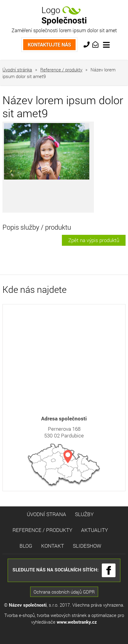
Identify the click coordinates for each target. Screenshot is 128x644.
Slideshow (87, 546)
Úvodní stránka (17, 70)
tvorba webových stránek (62, 615)
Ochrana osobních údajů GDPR (64, 592)
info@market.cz (96, 44)
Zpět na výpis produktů (94, 240)
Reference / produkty (61, 70)
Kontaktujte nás (49, 41)
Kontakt (53, 546)
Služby (84, 514)
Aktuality (94, 530)
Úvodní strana (46, 514)
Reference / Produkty (42, 530)
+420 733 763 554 (87, 44)
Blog (26, 546)
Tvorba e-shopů (20, 615)
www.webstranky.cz (77, 622)
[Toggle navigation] (106, 45)
